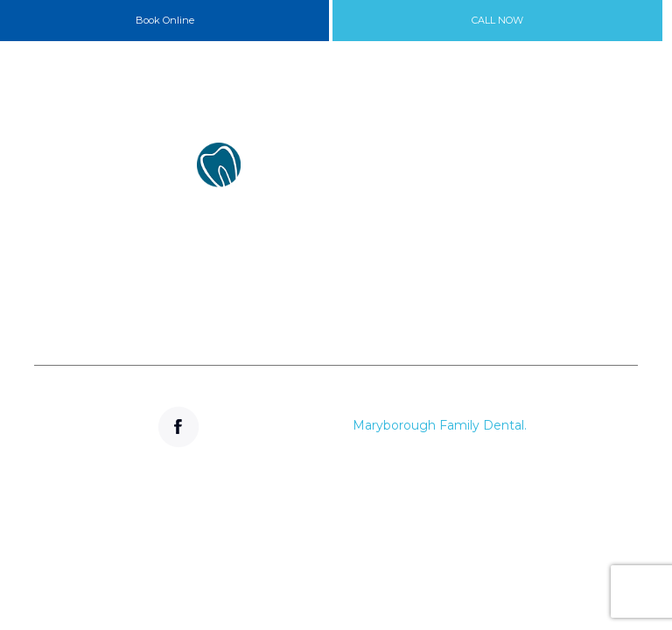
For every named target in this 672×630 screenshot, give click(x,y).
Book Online (165, 20)
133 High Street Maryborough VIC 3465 (181, 228)
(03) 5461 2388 (181, 298)
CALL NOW (497, 20)
